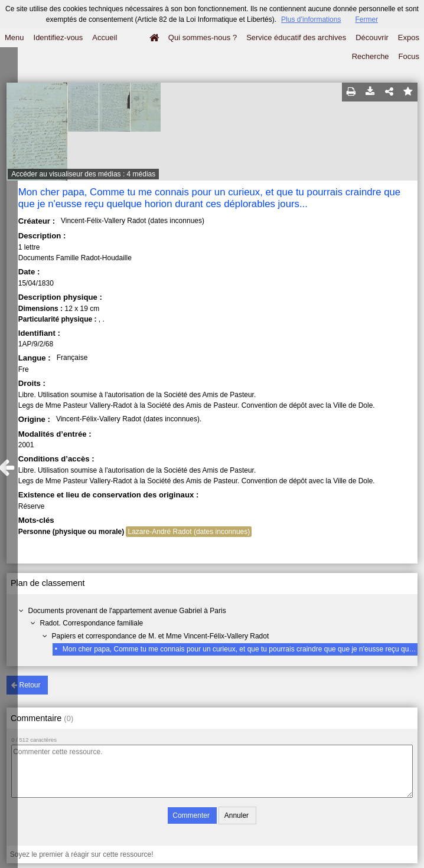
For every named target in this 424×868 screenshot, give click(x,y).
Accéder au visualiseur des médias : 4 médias (83, 174)
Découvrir (372, 37)
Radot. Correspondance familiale (92, 623)
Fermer (366, 19)
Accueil (105, 37)
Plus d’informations (311, 19)
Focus (409, 56)
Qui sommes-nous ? (203, 37)
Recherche (371, 56)
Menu (14, 37)
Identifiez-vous (58, 37)
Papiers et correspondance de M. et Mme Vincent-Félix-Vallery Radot (161, 636)
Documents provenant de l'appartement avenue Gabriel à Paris (127, 611)
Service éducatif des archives (296, 37)
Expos (409, 37)
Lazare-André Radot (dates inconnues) (189, 532)
